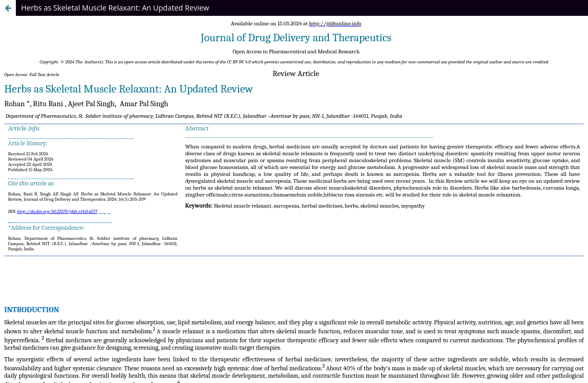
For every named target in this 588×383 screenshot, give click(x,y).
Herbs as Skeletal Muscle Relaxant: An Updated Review (115, 8)
